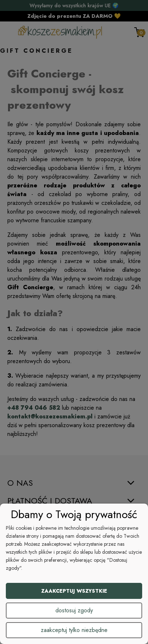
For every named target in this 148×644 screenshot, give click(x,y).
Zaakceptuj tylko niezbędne (74, 630)
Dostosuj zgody (74, 610)
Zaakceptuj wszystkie (74, 591)
